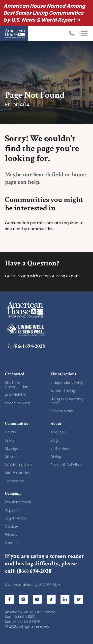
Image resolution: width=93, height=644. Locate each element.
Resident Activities (66, 465)
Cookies (12, 526)
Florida (11, 432)
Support (12, 510)
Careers (12, 543)
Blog (54, 440)
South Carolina (18, 473)
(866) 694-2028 (26, 346)
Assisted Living (63, 391)
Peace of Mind (17, 403)
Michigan (13, 449)
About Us (58, 432)
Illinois (10, 440)
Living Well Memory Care (67, 401)
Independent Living (67, 383)
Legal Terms (15, 518)
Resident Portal (18, 502)
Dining (56, 457)
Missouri (12, 457)
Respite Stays (62, 411)
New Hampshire (18, 465)
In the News (61, 449)
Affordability (15, 395)
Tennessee (15, 481)
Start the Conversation (17, 385)
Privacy (11, 535)
